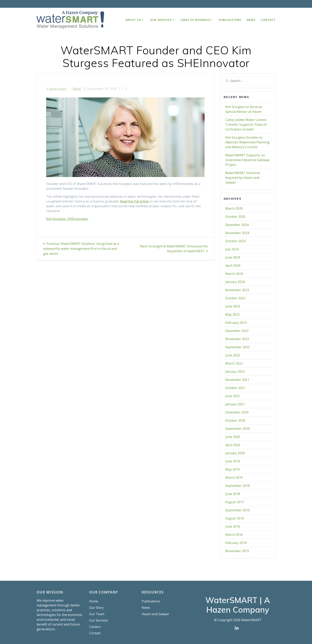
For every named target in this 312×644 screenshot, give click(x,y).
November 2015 (237, 551)
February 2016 (236, 543)
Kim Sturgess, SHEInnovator (67, 219)
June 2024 (233, 257)
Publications (230, 20)
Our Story (96, 608)
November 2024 (237, 233)
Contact (268, 20)
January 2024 (235, 282)
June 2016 (233, 526)
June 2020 (233, 437)
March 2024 (234, 274)
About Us (133, 20)
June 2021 (233, 396)
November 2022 (237, 339)
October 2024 (235, 241)
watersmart (58, 89)
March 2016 (234, 535)
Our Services (161, 20)
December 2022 (237, 331)
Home (94, 601)
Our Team (97, 614)
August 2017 (235, 502)
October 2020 (235, 420)
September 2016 (237, 510)
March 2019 (234, 478)
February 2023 (236, 323)
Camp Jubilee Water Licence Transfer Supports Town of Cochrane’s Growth (246, 125)
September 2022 (237, 347)
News (251, 20)
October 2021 (235, 388)
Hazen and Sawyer (155, 614)
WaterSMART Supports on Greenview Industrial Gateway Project (247, 160)
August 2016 (235, 518)
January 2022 (235, 372)
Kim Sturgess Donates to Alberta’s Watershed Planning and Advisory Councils (247, 142)
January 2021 (235, 404)
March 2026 (234, 208)
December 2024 (237, 225)
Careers (95, 627)
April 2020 (233, 445)
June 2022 (233, 355)
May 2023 (232, 314)
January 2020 (235, 453)
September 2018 (237, 486)
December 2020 (237, 412)
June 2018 (233, 494)
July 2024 (232, 249)
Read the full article (134, 201)
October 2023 (235, 298)
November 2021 (237, 380)
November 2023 (237, 290)
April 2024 (233, 266)
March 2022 (234, 363)
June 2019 (233, 461)
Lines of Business (195, 20)
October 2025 (235, 217)
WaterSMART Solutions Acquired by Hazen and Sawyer (243, 178)
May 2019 (232, 469)
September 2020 (237, 429)
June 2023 (233, 306)
